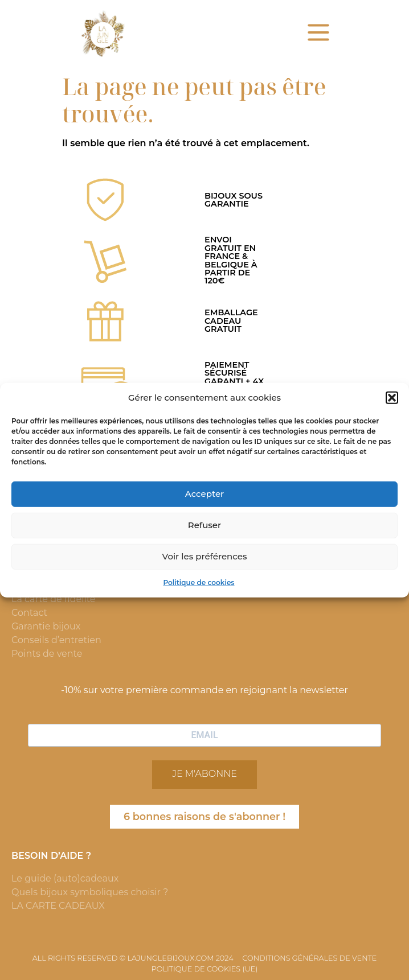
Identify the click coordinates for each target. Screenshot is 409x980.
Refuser (204, 525)
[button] (392, 398)
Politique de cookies (199, 582)
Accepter (204, 494)
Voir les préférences (205, 556)
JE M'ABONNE (204, 774)
